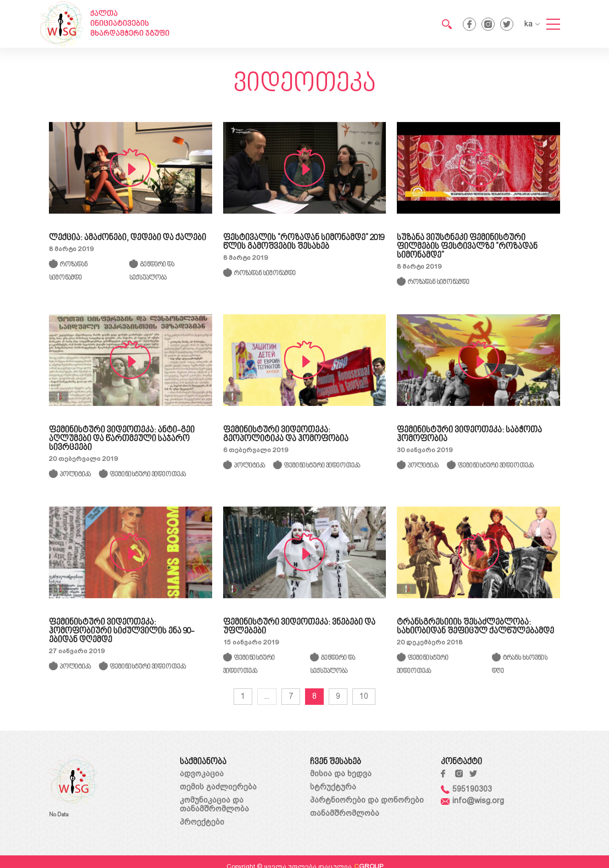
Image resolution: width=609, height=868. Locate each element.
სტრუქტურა (333, 787)
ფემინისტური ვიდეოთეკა (148, 475)
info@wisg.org (472, 800)
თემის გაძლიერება (218, 787)
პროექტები (202, 822)
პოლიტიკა (75, 475)
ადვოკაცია (202, 774)
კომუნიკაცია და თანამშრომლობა (214, 804)
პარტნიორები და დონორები (367, 800)
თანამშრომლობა (345, 813)
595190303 (466, 789)
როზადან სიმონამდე (265, 274)
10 (364, 696)
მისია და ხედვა (341, 774)
